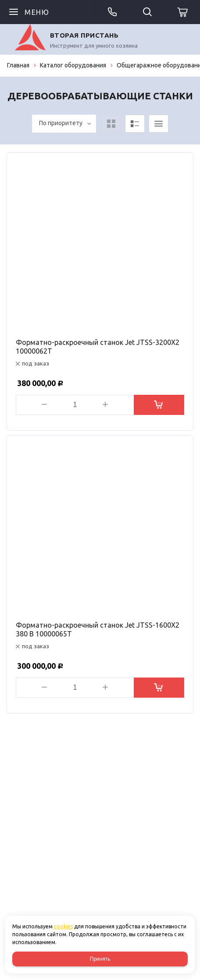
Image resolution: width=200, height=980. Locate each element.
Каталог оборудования (73, 65)
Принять (100, 959)
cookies (63, 926)
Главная (18, 65)
